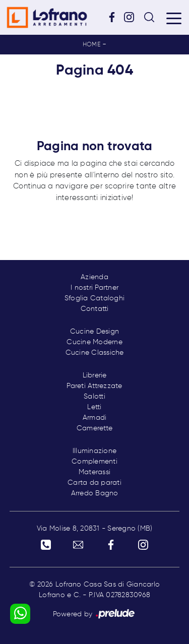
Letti (94, 407)
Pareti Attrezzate (94, 386)
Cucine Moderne (94, 342)
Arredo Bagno (95, 493)
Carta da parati (94, 483)
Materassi (94, 472)
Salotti (94, 397)
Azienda (94, 277)
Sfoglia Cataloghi (94, 298)
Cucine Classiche (95, 353)
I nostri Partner (94, 288)
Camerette (94, 428)
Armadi (95, 418)
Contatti (95, 309)
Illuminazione (94, 451)
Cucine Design (94, 332)
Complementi (94, 462)
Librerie (95, 375)
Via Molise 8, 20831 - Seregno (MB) (95, 529)
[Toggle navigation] (174, 18)
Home (91, 45)
